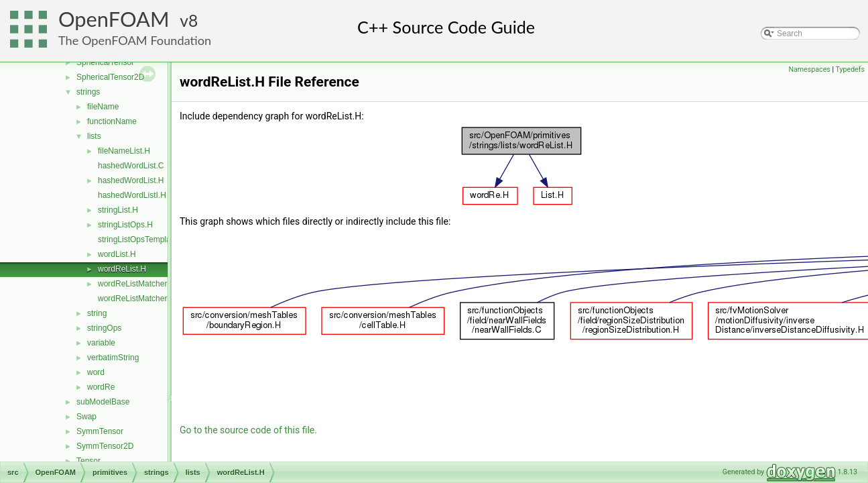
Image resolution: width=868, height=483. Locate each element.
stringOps (104, 328)
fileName (103, 107)
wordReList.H (122, 269)
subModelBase (103, 402)
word (96, 372)
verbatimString (113, 358)
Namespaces (809, 69)
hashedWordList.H (131, 180)
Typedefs (850, 69)
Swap (86, 417)
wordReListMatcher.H (136, 284)
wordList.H (117, 254)
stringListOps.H (125, 225)
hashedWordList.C (131, 166)
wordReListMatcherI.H (138, 299)
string (97, 313)
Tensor (88, 461)
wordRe (101, 387)
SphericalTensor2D (110, 77)
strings (88, 92)
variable (101, 343)
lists (94, 136)
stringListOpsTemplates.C (144, 239)
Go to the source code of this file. (248, 430)
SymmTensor (100, 431)
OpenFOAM (114, 19)
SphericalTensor (105, 62)
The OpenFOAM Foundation (135, 40)
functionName (112, 121)
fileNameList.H (124, 151)
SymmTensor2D (105, 446)
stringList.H (118, 210)
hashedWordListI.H (132, 195)
